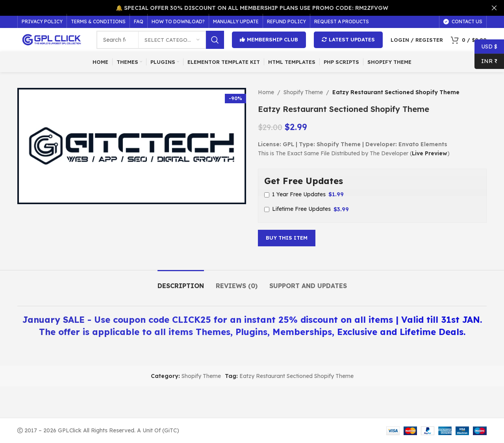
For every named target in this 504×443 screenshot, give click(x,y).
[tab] (181, 282)
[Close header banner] (494, 8)
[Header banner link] (240, 8)
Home (266, 92)
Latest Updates (348, 40)
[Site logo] (53, 39)
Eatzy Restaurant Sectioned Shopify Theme (296, 376)
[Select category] (172, 40)
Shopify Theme (303, 92)
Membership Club (269, 40)
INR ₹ (486, 61)
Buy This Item (287, 238)
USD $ (486, 47)
